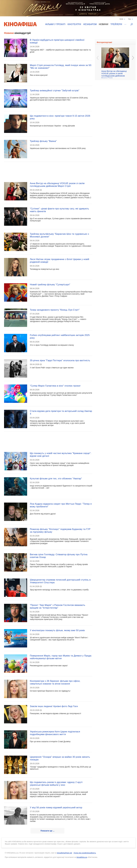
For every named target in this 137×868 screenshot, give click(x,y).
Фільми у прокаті (55, 24)
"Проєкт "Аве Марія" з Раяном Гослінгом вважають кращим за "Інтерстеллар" (58, 606)
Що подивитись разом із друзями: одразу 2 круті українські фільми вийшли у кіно (56, 784)
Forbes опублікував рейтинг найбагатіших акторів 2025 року (60, 337)
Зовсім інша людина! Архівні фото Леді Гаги (54, 706)
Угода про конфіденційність (85, 853)
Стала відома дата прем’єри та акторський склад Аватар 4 (61, 412)
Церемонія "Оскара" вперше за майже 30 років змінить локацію (60, 758)
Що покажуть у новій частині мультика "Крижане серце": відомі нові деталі (60, 455)
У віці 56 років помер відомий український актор (56, 808)
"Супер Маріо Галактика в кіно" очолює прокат (55, 386)
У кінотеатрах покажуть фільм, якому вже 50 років (57, 630)
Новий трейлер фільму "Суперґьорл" (50, 285)
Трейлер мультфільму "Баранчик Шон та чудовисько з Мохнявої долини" (59, 235)
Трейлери (116, 24)
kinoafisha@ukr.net (64, 853)
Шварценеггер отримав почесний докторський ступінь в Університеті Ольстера (60, 581)
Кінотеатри (74, 24)
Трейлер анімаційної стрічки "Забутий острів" (55, 91)
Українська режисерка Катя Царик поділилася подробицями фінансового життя (55, 733)
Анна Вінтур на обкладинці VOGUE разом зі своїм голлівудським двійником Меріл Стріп (57, 185)
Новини (104, 24)
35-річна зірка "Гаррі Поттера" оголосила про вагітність (60, 360)
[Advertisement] (48, 170)
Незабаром (90, 24)
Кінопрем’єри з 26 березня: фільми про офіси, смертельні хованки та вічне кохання (55, 682)
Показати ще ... (48, 831)
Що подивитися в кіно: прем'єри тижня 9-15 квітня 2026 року (60, 117)
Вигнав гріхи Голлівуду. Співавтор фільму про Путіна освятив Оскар (59, 556)
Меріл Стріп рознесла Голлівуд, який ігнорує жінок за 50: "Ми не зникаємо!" (61, 67)
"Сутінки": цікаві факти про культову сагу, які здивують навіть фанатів (59, 210)
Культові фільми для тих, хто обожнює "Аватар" (56, 479)
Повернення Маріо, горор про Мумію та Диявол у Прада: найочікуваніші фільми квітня (61, 657)
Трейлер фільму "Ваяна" (43, 141)
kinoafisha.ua (82, 857)
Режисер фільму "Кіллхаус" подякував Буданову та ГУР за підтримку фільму (60, 531)
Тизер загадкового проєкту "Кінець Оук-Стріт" (55, 310)
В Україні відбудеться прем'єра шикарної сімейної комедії (57, 41)
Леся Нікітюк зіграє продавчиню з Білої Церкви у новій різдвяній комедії (59, 261)
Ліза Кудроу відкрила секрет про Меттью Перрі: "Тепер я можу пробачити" (61, 505)
